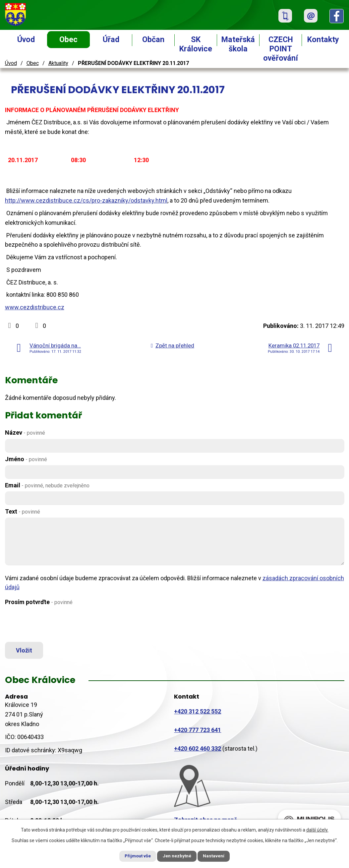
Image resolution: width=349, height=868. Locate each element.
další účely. (317, 829)
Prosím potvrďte (39, 602)
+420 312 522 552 (198, 713)
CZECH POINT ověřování (281, 49)
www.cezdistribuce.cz (35, 307)
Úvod (26, 39)
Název (25, 433)
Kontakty (323, 39)
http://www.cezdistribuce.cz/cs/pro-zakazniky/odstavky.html (86, 200)
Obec (68, 39)
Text (23, 511)
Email (47, 485)
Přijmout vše (134, 856)
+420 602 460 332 (198, 750)
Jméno (26, 459)
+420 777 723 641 (198, 732)
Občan (153, 39)
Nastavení (218, 856)
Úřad (111, 39)
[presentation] (55, 624)
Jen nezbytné (177, 856)
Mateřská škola (238, 44)
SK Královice (196, 44)
